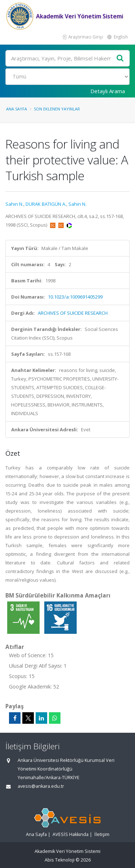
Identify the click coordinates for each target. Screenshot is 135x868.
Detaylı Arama (108, 91)
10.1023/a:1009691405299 (75, 297)
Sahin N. (14, 204)
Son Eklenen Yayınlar (57, 109)
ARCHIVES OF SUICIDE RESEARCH (73, 313)
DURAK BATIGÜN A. (46, 204)
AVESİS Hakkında (71, 834)
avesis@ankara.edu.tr (41, 786)
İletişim (102, 834)
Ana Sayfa (17, 109)
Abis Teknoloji (60, 860)
